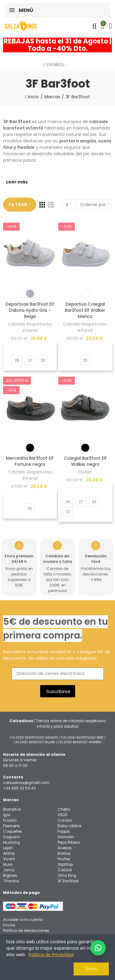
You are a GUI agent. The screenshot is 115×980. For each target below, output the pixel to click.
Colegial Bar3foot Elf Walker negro (85, 461)
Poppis (64, 831)
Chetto (64, 809)
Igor (7, 815)
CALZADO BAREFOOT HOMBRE (79, 742)
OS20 (63, 815)
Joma (9, 870)
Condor (65, 820)
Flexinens (11, 826)
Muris (8, 864)
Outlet (85, 472)
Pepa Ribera (69, 842)
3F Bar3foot (68, 881)
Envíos (9, 925)
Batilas (64, 853)
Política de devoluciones (26, 931)
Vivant (9, 859)
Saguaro (11, 837)
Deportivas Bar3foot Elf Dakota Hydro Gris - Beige (30, 310)
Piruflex (64, 859)
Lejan (8, 848)
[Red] (42, 205)
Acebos (65, 848)
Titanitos (11, 881)
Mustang (11, 842)
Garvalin (66, 837)
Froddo (10, 820)
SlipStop (65, 864)
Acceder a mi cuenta (23, 920)
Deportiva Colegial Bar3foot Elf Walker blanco (85, 310)
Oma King (67, 875)
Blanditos (12, 809)
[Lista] (51, 205)
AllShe (9, 853)
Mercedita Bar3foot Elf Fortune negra (30, 461)
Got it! (91, 969)
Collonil (65, 870)
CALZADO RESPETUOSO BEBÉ (82, 738)
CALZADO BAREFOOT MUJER (34, 742)
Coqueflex (13, 831)
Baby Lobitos (70, 826)
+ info (96, 580)
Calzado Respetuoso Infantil (30, 327)
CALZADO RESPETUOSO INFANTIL (34, 738)
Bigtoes (10, 875)
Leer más (17, 182)
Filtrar (18, 205)
